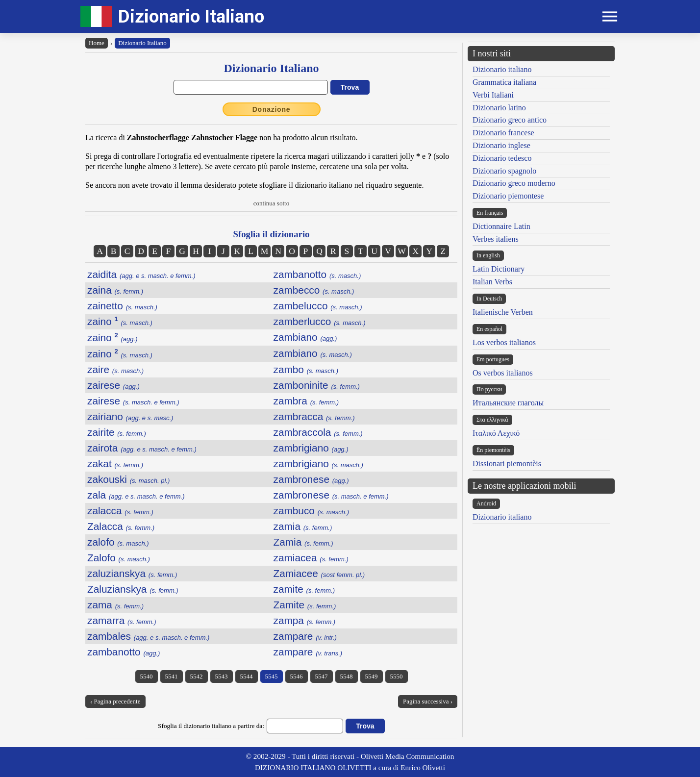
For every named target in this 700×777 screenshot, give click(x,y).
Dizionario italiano (502, 69)
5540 (147, 676)
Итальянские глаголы (508, 403)
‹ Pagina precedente (115, 701)
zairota (142, 448)
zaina (115, 290)
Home (97, 43)
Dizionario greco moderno (514, 183)
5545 (272, 676)
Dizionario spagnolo (504, 171)
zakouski (128, 479)
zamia (303, 526)
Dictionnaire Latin (501, 226)
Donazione (272, 109)
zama (115, 605)
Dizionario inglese (501, 145)
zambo (306, 369)
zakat (115, 464)
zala (136, 495)
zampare (305, 636)
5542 (197, 676)
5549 (372, 676)
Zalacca (121, 526)
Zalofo (119, 558)
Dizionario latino (499, 108)
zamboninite (317, 385)
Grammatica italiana (504, 82)
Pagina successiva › (428, 701)
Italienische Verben (503, 312)
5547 (322, 676)
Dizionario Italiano (191, 16)
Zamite (305, 605)
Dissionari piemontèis (507, 464)
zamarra (122, 620)
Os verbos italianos (503, 373)
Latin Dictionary (499, 269)
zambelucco (318, 306)
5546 (297, 676)
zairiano (130, 416)
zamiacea (311, 558)
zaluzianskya (132, 573)
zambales (148, 636)
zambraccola (318, 432)
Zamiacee (319, 573)
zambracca (314, 416)
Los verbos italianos (504, 342)
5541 (172, 676)
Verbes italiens (496, 239)
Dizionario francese (503, 133)
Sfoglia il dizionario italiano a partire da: (211, 726)
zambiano (305, 337)
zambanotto (317, 274)
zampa (305, 620)
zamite (304, 589)
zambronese (311, 479)
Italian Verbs (492, 282)
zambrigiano (311, 448)
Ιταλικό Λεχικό (496, 433)
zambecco (314, 290)
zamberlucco (320, 321)
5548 (347, 676)
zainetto (122, 306)
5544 (247, 676)
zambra (306, 401)
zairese (113, 385)
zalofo (118, 542)
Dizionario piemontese (508, 196)
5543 (222, 676)
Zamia (303, 542)
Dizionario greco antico (510, 120)
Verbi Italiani (493, 95)
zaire (115, 369)
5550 (397, 676)
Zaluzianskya (133, 589)
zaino (120, 321)
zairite (117, 432)
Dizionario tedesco (502, 158)
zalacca (120, 511)
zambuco (311, 511)
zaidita (141, 274)
